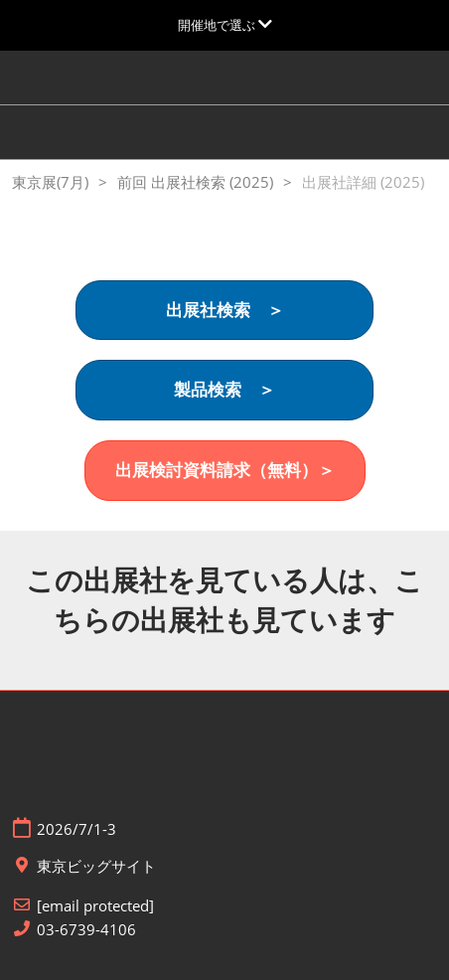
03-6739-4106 (86, 930)
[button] (224, 311)
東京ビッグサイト (96, 866)
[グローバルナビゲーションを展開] (225, 25)
